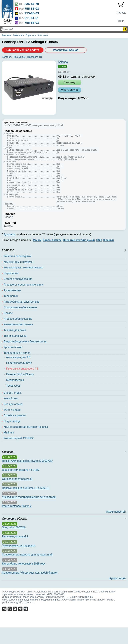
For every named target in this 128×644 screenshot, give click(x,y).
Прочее (8, 330)
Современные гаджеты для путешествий (27, 571)
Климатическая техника (18, 341)
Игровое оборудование (18, 335)
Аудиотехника (12, 307)
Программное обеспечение (20, 324)
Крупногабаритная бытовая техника (26, 443)
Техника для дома (15, 347)
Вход (121, 21)
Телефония (11, 313)
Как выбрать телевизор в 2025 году (24, 580)
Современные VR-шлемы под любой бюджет (30, 589)
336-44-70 (32, 4)
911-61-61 (32, 18)
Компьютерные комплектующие (23, 284)
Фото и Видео (12, 426)
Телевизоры (14, 402)
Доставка (10, 251)
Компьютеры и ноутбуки (18, 278)
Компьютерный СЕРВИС (19, 455)
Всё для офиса (13, 421)
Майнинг (9, 449)
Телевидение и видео (17, 369)
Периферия (11, 290)
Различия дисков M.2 (15, 553)
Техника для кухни (15, 352)
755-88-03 (32, 9)
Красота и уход (13, 364)
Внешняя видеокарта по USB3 (21, 486)
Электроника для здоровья (19, 562)
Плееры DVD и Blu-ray (20, 391)
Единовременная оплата (23, 50)
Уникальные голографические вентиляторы (29, 514)
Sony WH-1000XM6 (14, 544)
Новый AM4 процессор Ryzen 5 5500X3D (27, 477)
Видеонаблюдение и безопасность (25, 358)
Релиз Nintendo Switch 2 (17, 523)
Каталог (6, 35)
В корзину (69, 82)
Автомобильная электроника (21, 318)
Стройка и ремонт (15, 432)
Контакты (43, 35)
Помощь (121, 13)
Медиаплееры (15, 397)
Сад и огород (12, 438)
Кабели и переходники (17, 273)
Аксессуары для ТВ (18, 374)
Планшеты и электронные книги (23, 301)
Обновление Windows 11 (17, 495)
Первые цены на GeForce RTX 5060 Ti (26, 505)
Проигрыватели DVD (19, 379)
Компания (18, 35)
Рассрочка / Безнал (66, 50)
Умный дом (11, 415)
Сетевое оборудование (18, 295)
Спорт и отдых (13, 409)
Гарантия (31, 35)
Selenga (63, 62)
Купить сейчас (69, 90)
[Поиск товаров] (62, 29)
